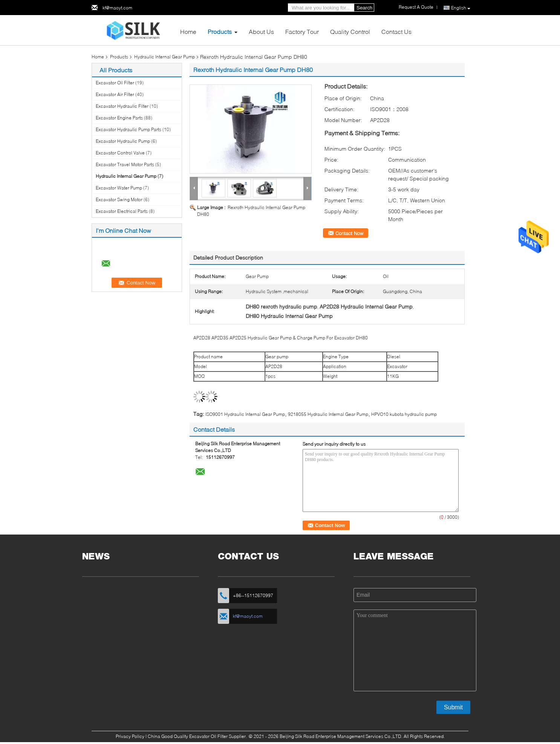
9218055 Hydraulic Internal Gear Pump (328, 414)
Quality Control (350, 31)
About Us (261, 31)
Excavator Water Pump (119, 188)
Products (220, 31)
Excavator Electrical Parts (122, 211)
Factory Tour (302, 31)
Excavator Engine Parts (119, 118)
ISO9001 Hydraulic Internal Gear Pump (245, 414)
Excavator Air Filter (115, 94)
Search (364, 8)
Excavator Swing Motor (119, 199)
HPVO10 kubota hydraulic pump (404, 414)
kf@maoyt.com (117, 8)
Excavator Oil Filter (115, 83)
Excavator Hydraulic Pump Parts (129, 129)
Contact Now (349, 233)
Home (188, 31)
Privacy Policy (130, 736)
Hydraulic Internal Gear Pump (164, 57)
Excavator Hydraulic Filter (122, 106)
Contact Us (396, 31)
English (461, 8)
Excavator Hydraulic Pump (123, 141)
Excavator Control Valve (120, 153)
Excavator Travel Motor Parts (125, 164)
